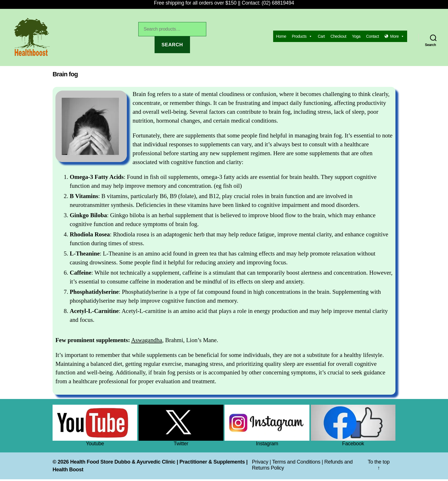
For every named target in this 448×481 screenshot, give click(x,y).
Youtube (95, 427)
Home (281, 37)
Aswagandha (147, 342)
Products (302, 37)
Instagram (267, 427)
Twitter (181, 427)
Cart (321, 37)
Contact (372, 37)
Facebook (353, 427)
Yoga (356, 37)
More (397, 37)
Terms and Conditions (296, 464)
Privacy (260, 464)
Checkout (338, 37)
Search (173, 45)
